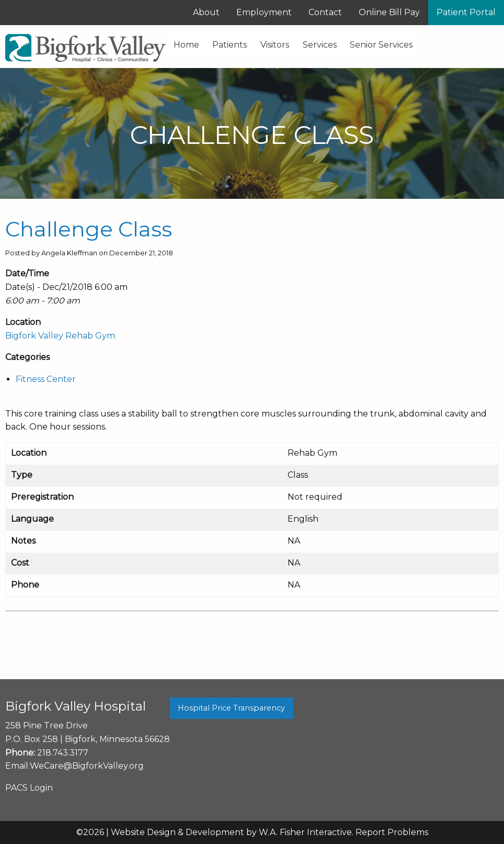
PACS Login (29, 788)
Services (320, 45)
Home (186, 45)
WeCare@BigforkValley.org (87, 766)
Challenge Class (89, 229)
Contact (325, 12)
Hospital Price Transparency (231, 708)
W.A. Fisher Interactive (305, 832)
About (206, 12)
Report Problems (392, 832)
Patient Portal (466, 12)
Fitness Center (46, 379)
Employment (264, 12)
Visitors (275, 45)
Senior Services (381, 45)
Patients (230, 45)
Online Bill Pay (389, 12)
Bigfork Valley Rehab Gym (60, 336)
